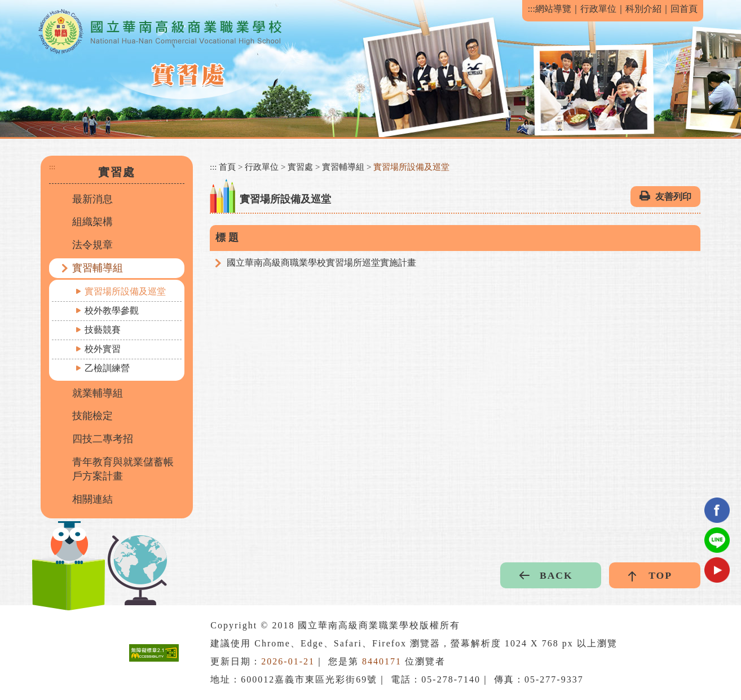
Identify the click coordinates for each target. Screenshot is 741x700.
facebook (717, 510)
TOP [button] (660, 575)
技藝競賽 (103, 330)
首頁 (227, 167)
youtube (717, 570)
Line (717, 540)
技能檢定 (92, 416)
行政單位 (598, 9)
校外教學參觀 (112, 311)
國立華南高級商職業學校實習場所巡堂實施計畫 (321, 263)
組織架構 (92, 222)
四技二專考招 (103, 439)
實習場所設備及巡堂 (125, 291)
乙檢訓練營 (107, 368)
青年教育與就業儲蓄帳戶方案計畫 (123, 469)
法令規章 (92, 245)
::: (532, 9)
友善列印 (673, 197)
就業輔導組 (98, 393)
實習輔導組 (98, 268)
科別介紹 (643, 9)
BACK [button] (556, 575)
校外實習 (103, 349)
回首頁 (684, 9)
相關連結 (92, 499)
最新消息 (92, 199)
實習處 (300, 167)
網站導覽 (553, 9)
